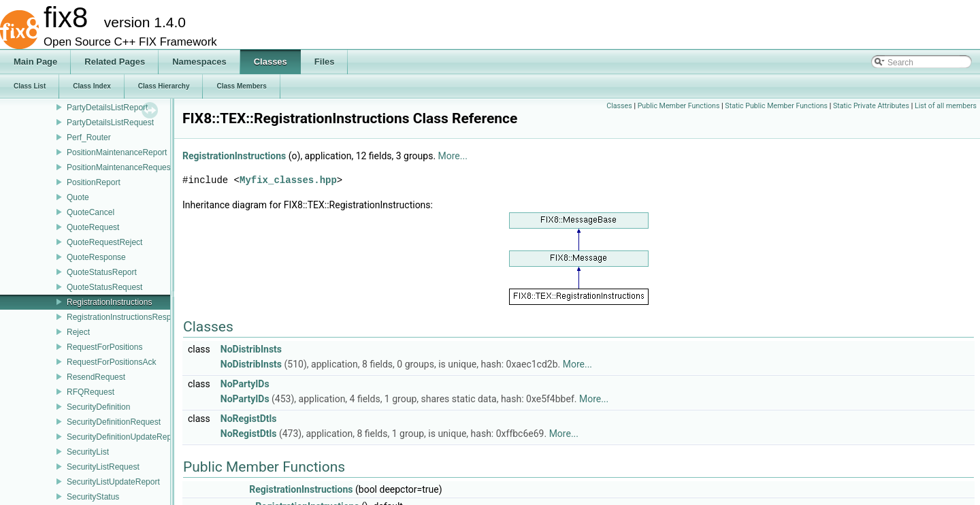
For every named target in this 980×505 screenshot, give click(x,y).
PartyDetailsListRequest (110, 123)
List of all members (946, 106)
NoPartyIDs (245, 384)
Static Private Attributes (871, 106)
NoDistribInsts (251, 349)
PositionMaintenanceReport (117, 152)
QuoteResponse (96, 257)
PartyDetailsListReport (107, 108)
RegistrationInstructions (109, 302)
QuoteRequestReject (104, 242)
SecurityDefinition (98, 407)
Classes (619, 106)
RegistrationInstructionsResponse (128, 317)
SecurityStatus (93, 497)
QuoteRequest (93, 227)
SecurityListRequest (103, 467)
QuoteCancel (91, 212)
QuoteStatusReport (102, 272)
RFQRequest (91, 392)
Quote (78, 197)
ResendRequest (96, 377)
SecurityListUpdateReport (113, 482)
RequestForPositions (104, 347)
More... (453, 156)
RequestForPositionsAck (111, 362)
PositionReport (94, 182)
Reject (78, 332)
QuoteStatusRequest (104, 287)
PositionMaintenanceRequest (120, 167)
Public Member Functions (679, 106)
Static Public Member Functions (776, 106)
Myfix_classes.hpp (288, 180)
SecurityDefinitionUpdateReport (124, 437)
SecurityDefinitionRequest (114, 422)
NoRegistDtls (249, 419)
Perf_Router (89, 137)
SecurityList (88, 452)
